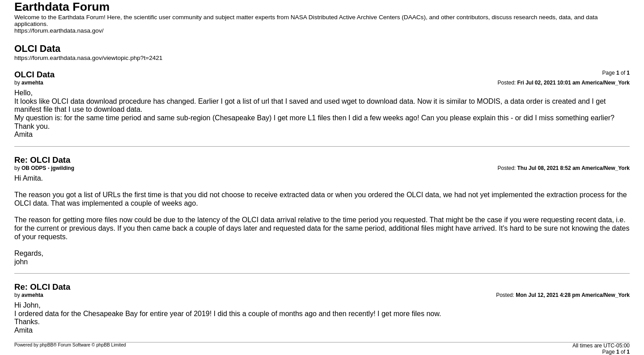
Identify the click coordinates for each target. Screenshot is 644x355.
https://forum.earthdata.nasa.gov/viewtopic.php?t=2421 (88, 58)
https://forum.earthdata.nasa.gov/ (59, 31)
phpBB (47, 345)
